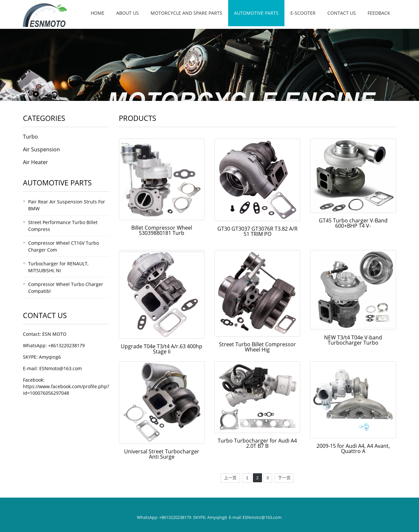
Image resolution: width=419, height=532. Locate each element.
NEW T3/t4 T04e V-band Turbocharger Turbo (353, 340)
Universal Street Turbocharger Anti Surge (162, 454)
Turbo (30, 137)
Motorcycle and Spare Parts (186, 13)
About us (128, 13)
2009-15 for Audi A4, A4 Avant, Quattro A (353, 448)
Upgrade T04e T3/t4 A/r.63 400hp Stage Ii (162, 349)
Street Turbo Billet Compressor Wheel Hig (257, 347)
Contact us (342, 13)
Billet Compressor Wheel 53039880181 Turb (162, 230)
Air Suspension (41, 149)
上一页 (230, 478)
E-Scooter (303, 13)
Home (98, 13)
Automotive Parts (256, 13)
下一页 (284, 478)
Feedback (379, 13)
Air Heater (36, 162)
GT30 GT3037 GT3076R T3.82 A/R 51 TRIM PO (257, 231)
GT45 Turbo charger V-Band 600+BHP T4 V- (353, 223)
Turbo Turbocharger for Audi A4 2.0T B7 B (257, 443)
